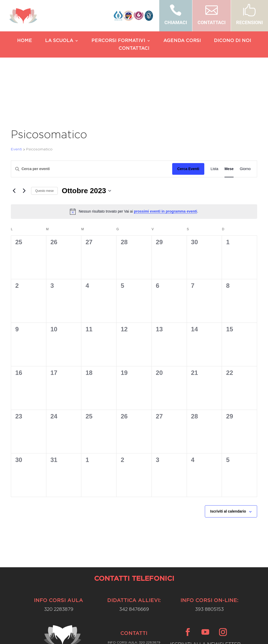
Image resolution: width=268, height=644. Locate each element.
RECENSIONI (249, 22)
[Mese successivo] (24, 146)
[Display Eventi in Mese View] (229, 124)
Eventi (16, 104)
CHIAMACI (176, 22)
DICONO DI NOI (233, 41)
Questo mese (44, 146)
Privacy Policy (134, 634)
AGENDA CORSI (182, 41)
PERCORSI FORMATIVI (118, 41)
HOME (25, 41)
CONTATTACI (212, 22)
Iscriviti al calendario (228, 466)
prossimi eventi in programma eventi (165, 166)
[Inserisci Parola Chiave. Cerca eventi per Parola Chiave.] (92, 124)
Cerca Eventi (188, 124)
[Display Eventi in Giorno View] (245, 124)
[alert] (134, 166)
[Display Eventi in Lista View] (214, 124)
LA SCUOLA (59, 41)
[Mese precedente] (14, 146)
